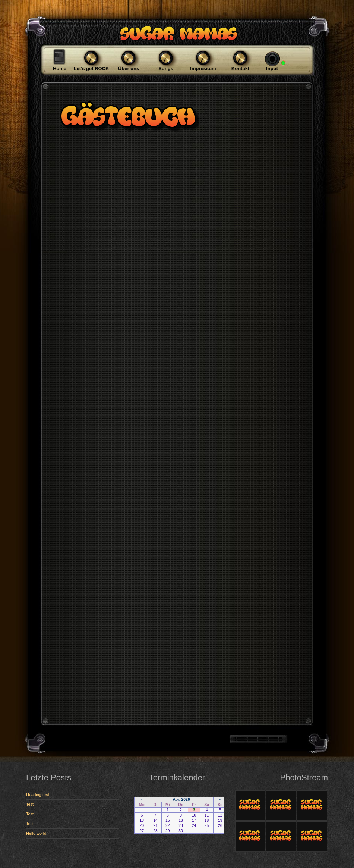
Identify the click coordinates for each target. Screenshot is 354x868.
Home (60, 68)
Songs (166, 68)
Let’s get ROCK (91, 68)
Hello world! (37, 833)
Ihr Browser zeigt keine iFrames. (177, 827)
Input (272, 68)
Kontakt (240, 68)
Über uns (129, 68)
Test (30, 804)
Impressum (203, 68)
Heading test (38, 795)
